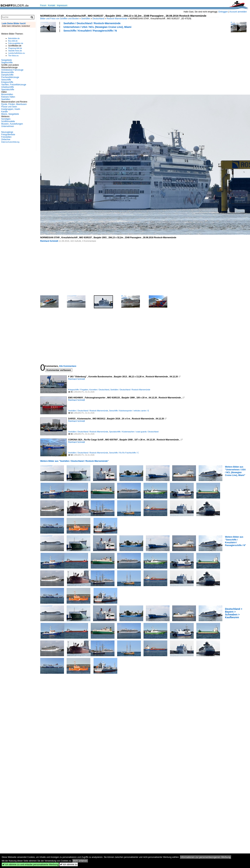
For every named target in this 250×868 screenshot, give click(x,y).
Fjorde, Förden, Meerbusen (14, 104)
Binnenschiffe (8, 72)
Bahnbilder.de (14, 38)
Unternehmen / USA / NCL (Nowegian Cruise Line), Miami (97, 27)
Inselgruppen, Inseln (11, 109)
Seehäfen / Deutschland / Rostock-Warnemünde (92, 23)
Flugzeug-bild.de (15, 48)
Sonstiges (6, 119)
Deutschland (98, 19)
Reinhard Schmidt (49, 241)
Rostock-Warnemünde (117, 19)
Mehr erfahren (80, 861)
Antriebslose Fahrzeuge (12, 70)
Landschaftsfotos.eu (17, 53)
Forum (43, 5)
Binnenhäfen (7, 94)
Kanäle (4, 112)
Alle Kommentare (68, 366)
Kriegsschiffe (7, 82)
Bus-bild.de (13, 41)
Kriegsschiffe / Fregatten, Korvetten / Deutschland (89, 390)
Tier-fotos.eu (13, 56)
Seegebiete (7, 60)
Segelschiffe (7, 63)
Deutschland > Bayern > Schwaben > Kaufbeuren (234, 613)
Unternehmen (8, 126)
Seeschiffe (6, 80)
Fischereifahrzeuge (10, 77)
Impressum (62, 5)
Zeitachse (6, 139)
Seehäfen (86, 19)
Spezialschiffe (8, 90)
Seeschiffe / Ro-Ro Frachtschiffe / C (124, 453)
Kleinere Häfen (8, 97)
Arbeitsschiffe (8, 87)
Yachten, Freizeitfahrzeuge (14, 85)
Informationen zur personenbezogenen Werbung (206, 857)
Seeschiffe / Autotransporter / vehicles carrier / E (129, 411)
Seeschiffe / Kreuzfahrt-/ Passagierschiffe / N (90, 31)
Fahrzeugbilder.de (16, 43)
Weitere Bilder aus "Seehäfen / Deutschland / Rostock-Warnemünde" (74, 461)
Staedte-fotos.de (15, 51)
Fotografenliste (8, 135)
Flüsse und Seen (9, 107)
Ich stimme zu (69, 864)
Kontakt (52, 5)
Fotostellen (6, 137)
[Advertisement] (104, 63)
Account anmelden (238, 12)
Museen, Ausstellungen (12, 124)
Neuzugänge (7, 132)
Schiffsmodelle (8, 121)
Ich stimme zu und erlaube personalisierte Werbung (30, 864)
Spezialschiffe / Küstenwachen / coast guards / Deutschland (134, 432)
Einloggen (223, 12)
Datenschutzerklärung (10, 142)
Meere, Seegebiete (10, 114)
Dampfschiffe (7, 75)
